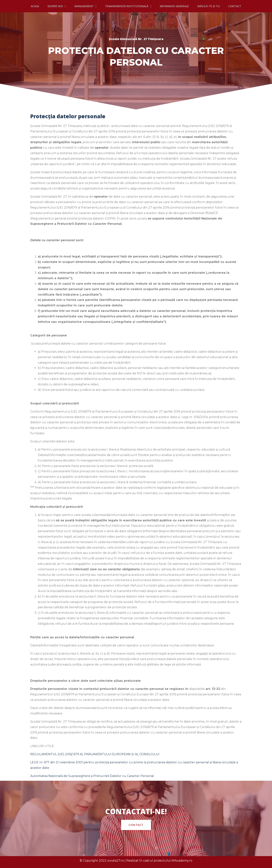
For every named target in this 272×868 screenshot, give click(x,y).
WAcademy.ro (182, 861)
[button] (136, 825)
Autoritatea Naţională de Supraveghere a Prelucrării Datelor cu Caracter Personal (92, 776)
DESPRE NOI (57, 6)
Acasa (35, 6)
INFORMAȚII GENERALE (174, 6)
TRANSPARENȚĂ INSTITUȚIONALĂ (128, 6)
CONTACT (235, 6)
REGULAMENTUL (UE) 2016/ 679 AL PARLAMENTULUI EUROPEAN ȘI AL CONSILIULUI (95, 754)
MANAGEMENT (86, 6)
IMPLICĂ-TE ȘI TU (209, 6)
